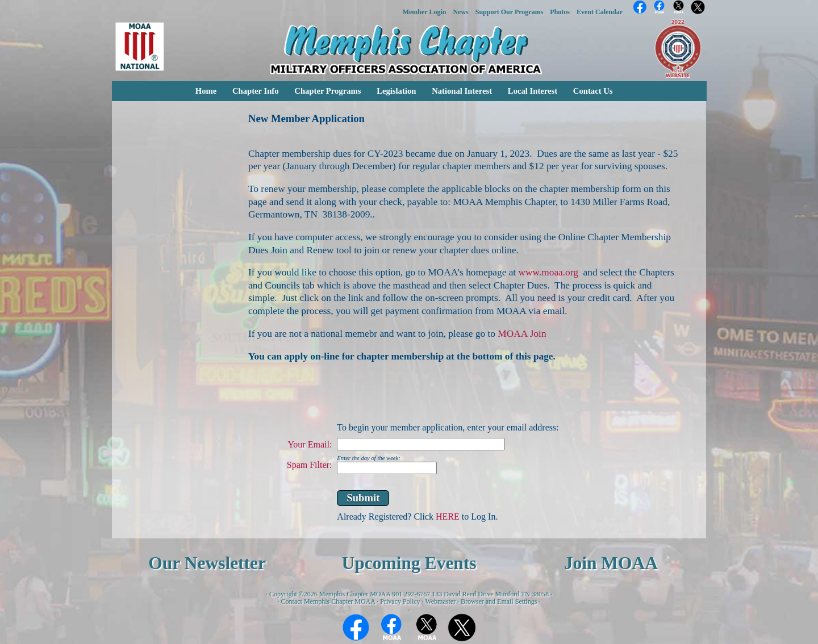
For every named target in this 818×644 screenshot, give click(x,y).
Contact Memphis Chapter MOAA (328, 601)
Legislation (396, 91)
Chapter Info (256, 91)
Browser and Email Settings (499, 601)
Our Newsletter (207, 563)
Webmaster (440, 601)
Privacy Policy (400, 601)
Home (206, 91)
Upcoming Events (409, 563)
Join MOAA (611, 563)
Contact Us (593, 91)
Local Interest (533, 91)
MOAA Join (522, 334)
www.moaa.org (548, 272)
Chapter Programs (327, 91)
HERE (448, 517)
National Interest (462, 91)
